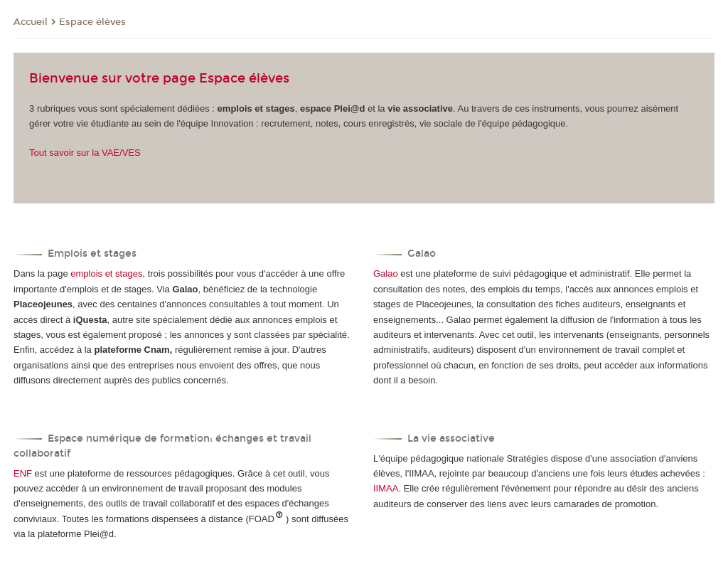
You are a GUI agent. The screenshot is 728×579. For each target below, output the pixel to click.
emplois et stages (106, 273)
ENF (23, 473)
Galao (386, 273)
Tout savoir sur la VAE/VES (85, 153)
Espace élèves (92, 22)
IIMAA (386, 488)
